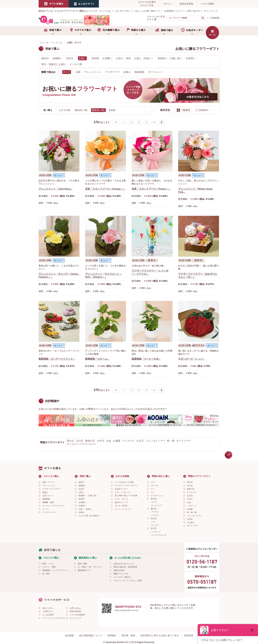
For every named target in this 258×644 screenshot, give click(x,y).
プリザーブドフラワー (52, 489)
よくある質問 (48, 615)
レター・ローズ (121, 499)
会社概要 (69, 636)
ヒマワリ (155, 515)
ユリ (153, 489)
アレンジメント (93, 72)
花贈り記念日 (119, 570)
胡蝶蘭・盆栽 (48, 502)
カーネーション (157, 496)
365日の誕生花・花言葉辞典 (125, 567)
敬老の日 (90, 441)
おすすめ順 (65, 110)
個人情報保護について (90, 636)
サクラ (154, 502)
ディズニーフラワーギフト (82, 444)
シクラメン (156, 532)
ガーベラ (155, 486)
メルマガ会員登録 (77, 615)
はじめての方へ (123, 11)
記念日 (70, 58)
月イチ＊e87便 (121, 506)
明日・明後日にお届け (54, 64)
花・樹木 (46, 574)
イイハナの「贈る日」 (123, 577)
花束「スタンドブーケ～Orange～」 (105, 189)
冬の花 (154, 528)
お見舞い (107, 58)
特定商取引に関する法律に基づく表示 (160, 636)
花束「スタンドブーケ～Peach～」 (151, 189)
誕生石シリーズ (121, 502)
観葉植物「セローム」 (97, 359)
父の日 (80, 441)
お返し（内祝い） (144, 58)
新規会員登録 (186, 4)
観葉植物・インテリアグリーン (56, 570)
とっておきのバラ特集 (124, 482)
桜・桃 (171, 441)
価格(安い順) (81, 110)
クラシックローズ (122, 492)
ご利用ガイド (48, 611)
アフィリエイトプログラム (54, 618)
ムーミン (46, 509)
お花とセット (48, 496)
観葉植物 (139, 72)
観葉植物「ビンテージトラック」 (57, 359)
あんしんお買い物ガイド (148, 11)
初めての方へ (48, 608)
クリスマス (128, 441)
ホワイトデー (184, 441)
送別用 (95, 58)
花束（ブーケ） (49, 482)
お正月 (140, 441)
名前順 (112, 110)
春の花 (154, 499)
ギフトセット (155, 72)
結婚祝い (57, 58)
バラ (153, 482)
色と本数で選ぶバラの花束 (126, 496)
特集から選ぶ (136, 31)
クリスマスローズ (159, 535)
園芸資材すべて (84, 570)
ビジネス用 (76, 64)
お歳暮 (117, 441)
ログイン (168, 4)
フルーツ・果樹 (49, 567)
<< (116, 122)
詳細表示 (204, 110)
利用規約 (112, 636)
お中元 (101, 441)
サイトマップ (211, 11)
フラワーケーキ (49, 512)
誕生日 (45, 58)
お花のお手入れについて (124, 564)
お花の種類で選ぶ (108, 31)
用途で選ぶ (53, 31)
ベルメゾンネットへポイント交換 (127, 580)
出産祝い (191, 58)
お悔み (81, 512)
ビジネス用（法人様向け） (90, 516)
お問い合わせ (193, 11)
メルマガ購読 (207, 4)
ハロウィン (192, 506)
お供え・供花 (123, 58)
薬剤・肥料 (82, 564)
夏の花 (154, 509)
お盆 (109, 441)
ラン (153, 492)
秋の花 (154, 518)
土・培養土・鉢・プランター (90, 567)
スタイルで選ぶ (80, 31)
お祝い (81, 492)
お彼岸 (190, 519)
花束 (78, 72)
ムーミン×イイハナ (123, 509)
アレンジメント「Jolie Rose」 (56, 189)
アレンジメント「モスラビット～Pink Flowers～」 (103, 275)
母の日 (71, 441)
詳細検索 (215, 18)
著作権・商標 (128, 636)
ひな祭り (191, 522)
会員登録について (173, 11)
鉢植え (127, 72)
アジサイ (155, 512)
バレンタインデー (155, 441)
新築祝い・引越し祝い (170, 58)
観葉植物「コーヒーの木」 (146, 359)
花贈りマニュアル (121, 574)
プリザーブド (112, 72)
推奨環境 (189, 636)
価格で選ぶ (164, 31)
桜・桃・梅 (192, 512)
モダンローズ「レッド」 (192, 359)
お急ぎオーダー (192, 31)
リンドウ (155, 525)
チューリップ (157, 506)
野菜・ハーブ (48, 564)
